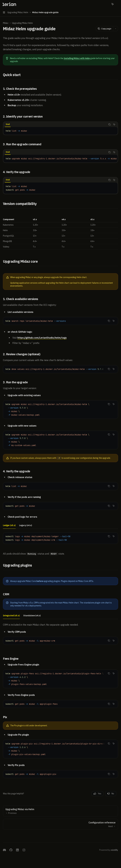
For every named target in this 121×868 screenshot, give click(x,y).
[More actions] (117, 4)
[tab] (8, 124)
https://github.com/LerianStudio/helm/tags (42, 338)
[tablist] (55, 124)
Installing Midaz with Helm (77, 58)
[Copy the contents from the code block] (109, 124)
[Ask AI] (114, 124)
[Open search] (107, 4)
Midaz (6, 23)
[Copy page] (104, 29)
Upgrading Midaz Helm (22, 23)
